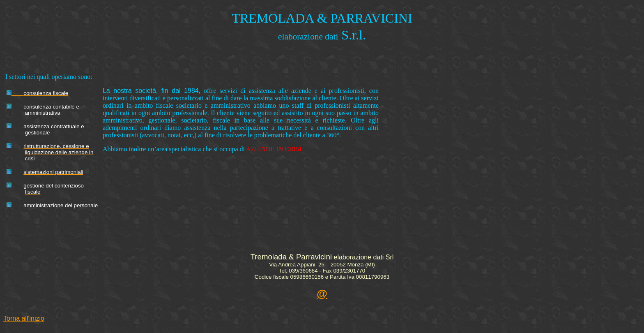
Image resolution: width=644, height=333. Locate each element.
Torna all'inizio (24, 318)
